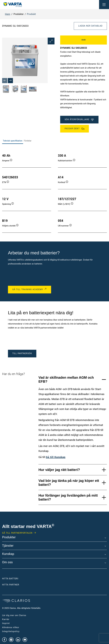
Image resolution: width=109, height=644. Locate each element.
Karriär (6, 619)
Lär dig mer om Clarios (14, 615)
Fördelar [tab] (28, 141)
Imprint (6, 623)
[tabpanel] (54, 190)
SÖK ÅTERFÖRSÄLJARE (79, 120)
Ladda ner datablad (90, 26)
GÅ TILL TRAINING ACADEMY (28, 290)
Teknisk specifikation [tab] (13, 141)
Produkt (31, 14)
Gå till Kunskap (56, 457)
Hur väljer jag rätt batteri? (59, 470)
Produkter (9, 537)
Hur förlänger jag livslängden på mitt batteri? (68, 497)
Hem (8, 14)
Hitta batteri (10, 579)
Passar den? (75, 129)
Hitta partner (11, 585)
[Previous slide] (5, 81)
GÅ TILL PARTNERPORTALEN (17, 533)
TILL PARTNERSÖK (22, 353)
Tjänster (8, 546)
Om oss (7, 562)
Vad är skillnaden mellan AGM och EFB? (66, 379)
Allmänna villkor (11, 627)
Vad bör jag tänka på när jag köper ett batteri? (69, 483)
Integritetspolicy (11, 631)
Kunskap (8, 554)
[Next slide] (10, 81)
